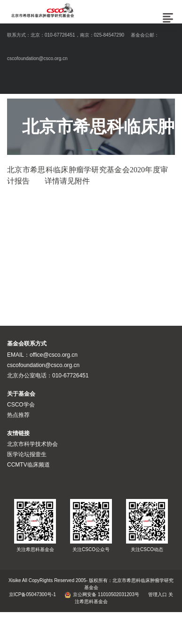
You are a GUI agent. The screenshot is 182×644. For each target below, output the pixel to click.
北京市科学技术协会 (32, 444)
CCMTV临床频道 (28, 465)
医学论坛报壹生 (27, 454)
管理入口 (158, 594)
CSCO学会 (21, 405)
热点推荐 (18, 415)
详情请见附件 (67, 181)
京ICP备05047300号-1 (32, 594)
